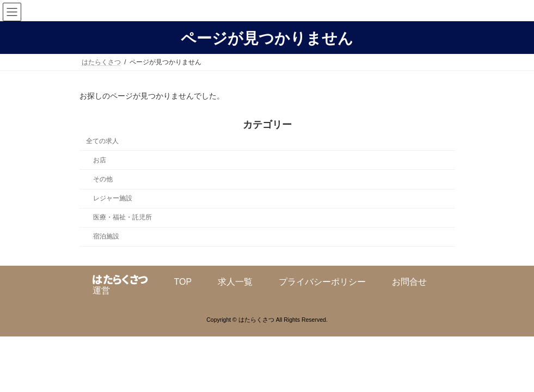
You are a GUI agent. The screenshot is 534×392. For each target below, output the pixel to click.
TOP (183, 282)
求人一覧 (235, 282)
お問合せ (409, 282)
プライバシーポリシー (322, 282)
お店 (99, 160)
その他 (102, 179)
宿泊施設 (106, 236)
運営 (101, 290)
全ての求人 (102, 141)
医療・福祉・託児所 (122, 217)
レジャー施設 (112, 198)
